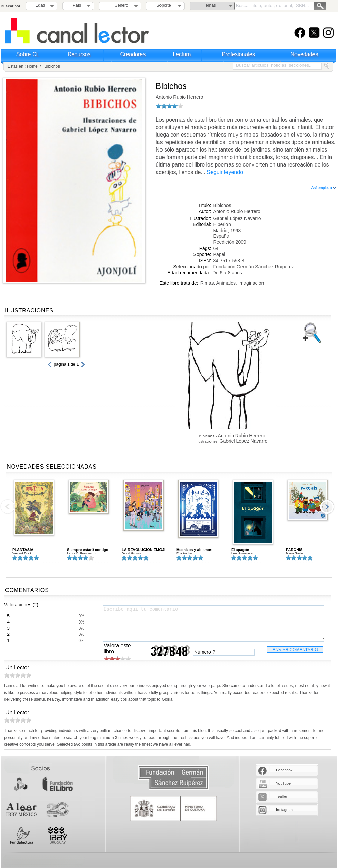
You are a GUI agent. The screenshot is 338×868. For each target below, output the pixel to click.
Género (120, 5)
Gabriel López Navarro (237, 218)
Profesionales (239, 54)
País (77, 5)
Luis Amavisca (242, 553)
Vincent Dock (22, 553)
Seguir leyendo (225, 172)
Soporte (164, 5)
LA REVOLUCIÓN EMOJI (143, 550)
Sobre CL (28, 54)
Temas (210, 5)
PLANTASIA (23, 550)
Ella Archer (184, 553)
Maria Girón (294, 553)
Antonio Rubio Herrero (179, 97)
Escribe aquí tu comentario (214, 624)
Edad (40, 5)
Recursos (79, 54)
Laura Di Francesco (81, 553)
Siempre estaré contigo (88, 550)
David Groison (132, 553)
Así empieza (324, 188)
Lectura (182, 54)
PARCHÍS (294, 550)
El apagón (240, 550)
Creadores (133, 54)
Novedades (305, 54)
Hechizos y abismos (194, 550)
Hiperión (222, 224)
